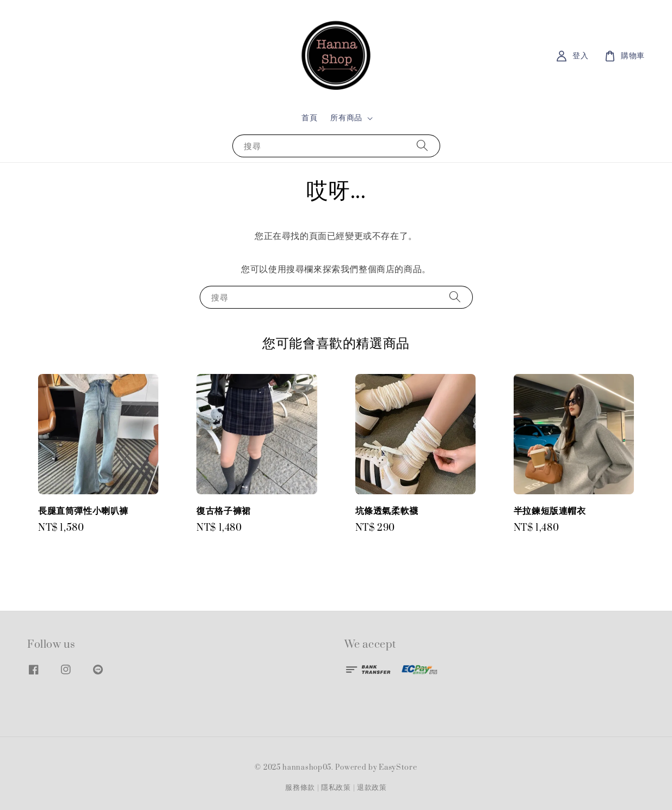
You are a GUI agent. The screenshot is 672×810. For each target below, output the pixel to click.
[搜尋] (422, 146)
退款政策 (372, 788)
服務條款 (300, 788)
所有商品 (346, 118)
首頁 (309, 118)
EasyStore (398, 768)
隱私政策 (336, 788)
